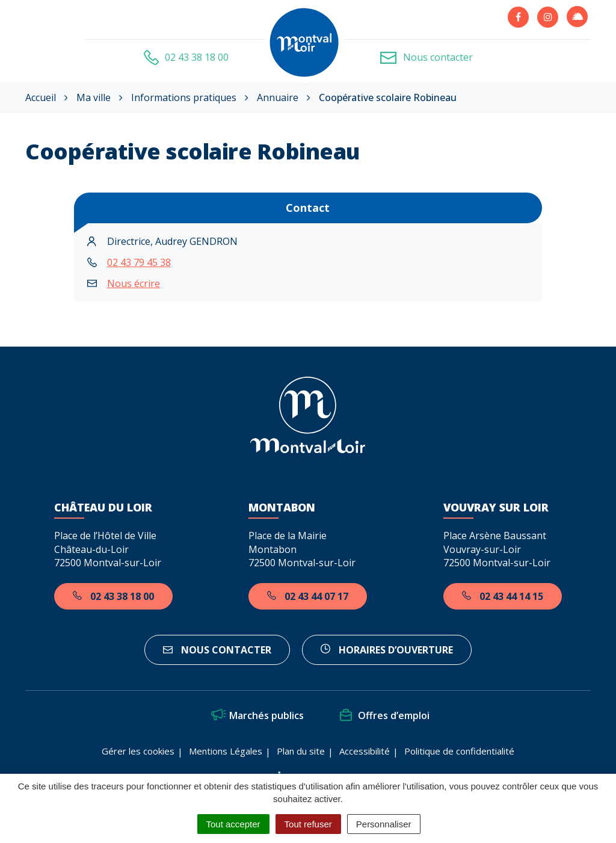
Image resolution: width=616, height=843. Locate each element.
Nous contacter (217, 650)
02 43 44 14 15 (503, 596)
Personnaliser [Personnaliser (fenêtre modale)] (384, 824)
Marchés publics (257, 715)
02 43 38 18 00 (113, 596)
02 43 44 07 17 (308, 596)
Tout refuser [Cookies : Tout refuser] (308, 824)
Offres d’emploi (385, 715)
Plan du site (301, 751)
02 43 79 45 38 (139, 262)
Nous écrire (134, 283)
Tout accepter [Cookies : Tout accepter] (233, 824)
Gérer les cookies (138, 751)
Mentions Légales (226, 751)
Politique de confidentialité (459, 751)
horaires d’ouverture (387, 650)
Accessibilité (365, 751)
